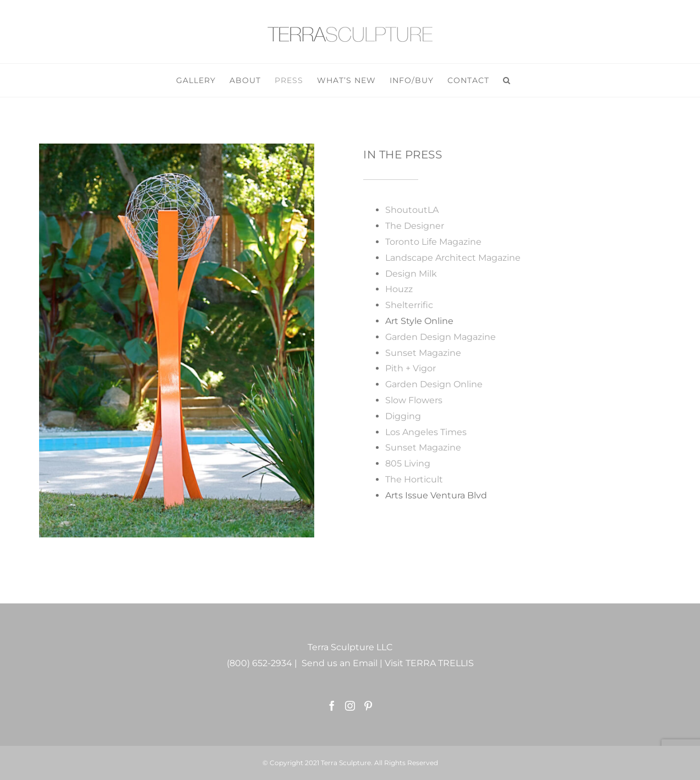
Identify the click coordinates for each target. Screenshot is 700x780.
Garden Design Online (434, 384)
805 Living (408, 463)
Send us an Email (340, 663)
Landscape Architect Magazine (453, 258)
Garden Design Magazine (441, 337)
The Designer (415, 226)
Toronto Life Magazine (433, 242)
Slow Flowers (414, 400)
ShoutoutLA (412, 210)
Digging (403, 416)
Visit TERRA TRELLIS (429, 663)
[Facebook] (332, 706)
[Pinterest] (368, 706)
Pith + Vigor (411, 368)
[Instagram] (350, 706)
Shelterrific (409, 305)
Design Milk (411, 274)
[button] (507, 80)
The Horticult (414, 479)
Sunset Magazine (423, 353)
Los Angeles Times (426, 432)
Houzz (399, 289)
